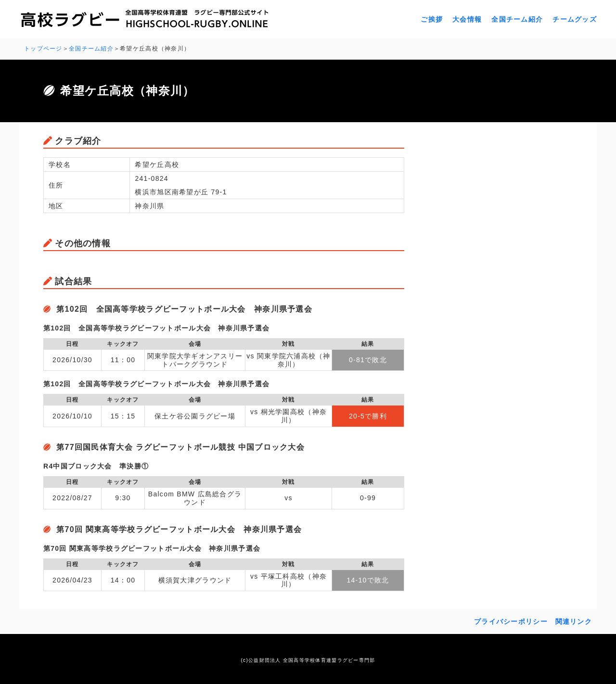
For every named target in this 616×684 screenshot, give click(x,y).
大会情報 (467, 19)
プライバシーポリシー (511, 621)
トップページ (43, 49)
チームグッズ (575, 19)
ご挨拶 (432, 19)
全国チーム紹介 (517, 19)
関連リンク (574, 621)
